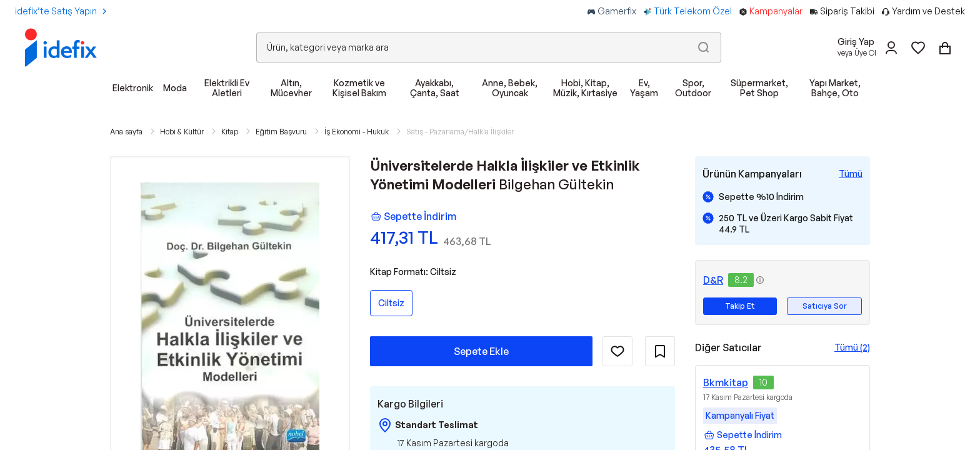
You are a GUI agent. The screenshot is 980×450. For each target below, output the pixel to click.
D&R (713, 280)
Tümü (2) (852, 347)
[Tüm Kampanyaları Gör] (851, 174)
